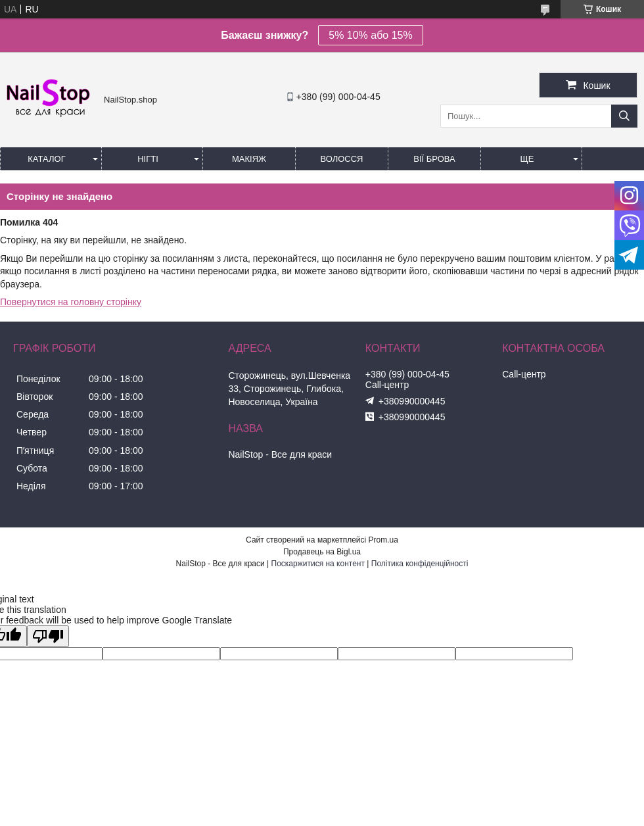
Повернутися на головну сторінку (71, 302)
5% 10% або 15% (370, 35)
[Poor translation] (48, 636)
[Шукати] (624, 116)
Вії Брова (434, 159)
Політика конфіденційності (420, 564)
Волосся (341, 159)
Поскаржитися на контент (318, 564)
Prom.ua (383, 540)
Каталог (46, 159)
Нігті (148, 159)
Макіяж (249, 159)
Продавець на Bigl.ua (322, 552)
